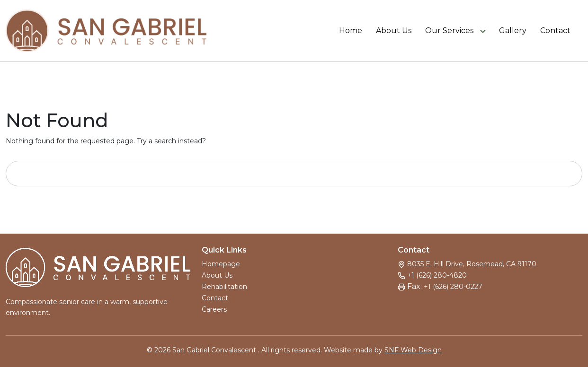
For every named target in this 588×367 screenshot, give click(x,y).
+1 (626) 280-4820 (437, 275)
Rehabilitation (224, 287)
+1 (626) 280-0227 (453, 287)
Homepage (221, 264)
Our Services (449, 31)
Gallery (513, 31)
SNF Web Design (413, 350)
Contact (555, 31)
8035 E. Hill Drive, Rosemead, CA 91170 (472, 264)
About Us (394, 31)
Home (351, 31)
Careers (214, 309)
